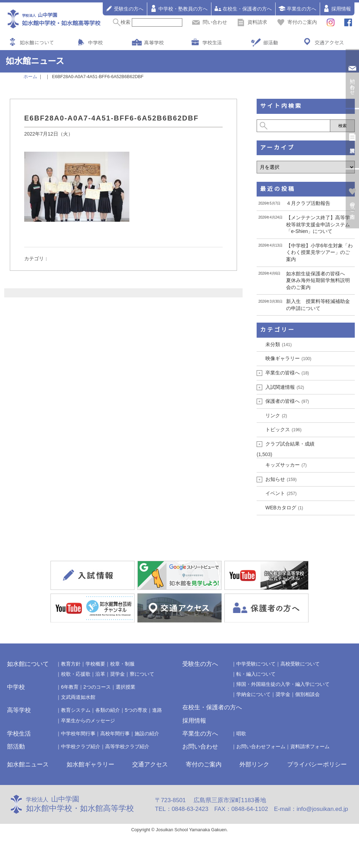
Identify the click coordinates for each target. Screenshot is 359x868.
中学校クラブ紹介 (81, 746)
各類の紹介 (108, 710)
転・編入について (256, 674)
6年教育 (70, 687)
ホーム (30, 77)
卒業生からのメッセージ (88, 721)
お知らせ (281, 479)
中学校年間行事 (78, 733)
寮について (142, 674)
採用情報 (337, 8)
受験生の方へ (124, 8)
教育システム (76, 710)
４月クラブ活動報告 (308, 203)
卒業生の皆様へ (287, 373)
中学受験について (256, 664)
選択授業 (126, 687)
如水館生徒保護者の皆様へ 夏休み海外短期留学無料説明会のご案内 (318, 280)
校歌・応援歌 (76, 674)
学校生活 (212, 42)
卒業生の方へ (297, 8)
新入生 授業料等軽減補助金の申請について (318, 305)
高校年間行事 (115, 733)
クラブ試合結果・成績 (290, 444)
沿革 (100, 674)
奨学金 (117, 674)
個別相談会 (307, 694)
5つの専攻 (136, 710)
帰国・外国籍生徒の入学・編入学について (283, 684)
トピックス (283, 429)
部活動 (271, 42)
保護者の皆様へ (287, 401)
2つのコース (97, 687)
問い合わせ (210, 22)
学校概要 (95, 664)
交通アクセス (329, 42)
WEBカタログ (284, 508)
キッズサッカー (286, 465)
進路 (157, 710)
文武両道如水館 (78, 697)
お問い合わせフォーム (261, 746)
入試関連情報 (285, 387)
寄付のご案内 (297, 22)
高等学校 (154, 42)
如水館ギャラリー (90, 764)
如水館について (37, 42)
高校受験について (300, 664)
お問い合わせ (200, 747)
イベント (281, 493)
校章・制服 (122, 664)
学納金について (253, 694)
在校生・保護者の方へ (243, 8)
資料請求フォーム (310, 746)
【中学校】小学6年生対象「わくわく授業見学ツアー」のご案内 (319, 252)
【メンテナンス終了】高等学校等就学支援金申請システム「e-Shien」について (318, 224)
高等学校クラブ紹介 (127, 746)
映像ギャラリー (288, 358)
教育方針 (71, 664)
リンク (276, 415)
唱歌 (241, 733)
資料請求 (252, 22)
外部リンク (254, 764)
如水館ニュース (28, 764)
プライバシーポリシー (317, 764)
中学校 (95, 42)
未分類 (279, 344)
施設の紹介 (147, 733)
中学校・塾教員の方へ (179, 8)
